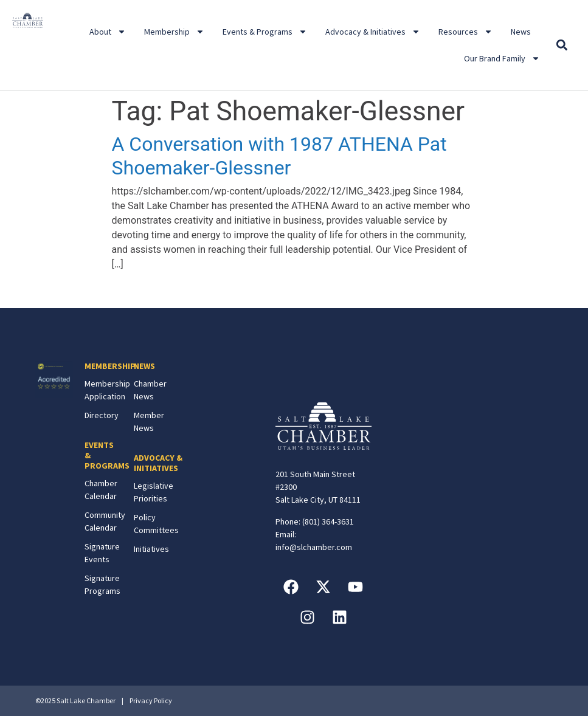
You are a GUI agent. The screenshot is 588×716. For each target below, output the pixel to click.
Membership (174, 32)
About (108, 32)
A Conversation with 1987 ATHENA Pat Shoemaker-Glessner (279, 156)
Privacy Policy (151, 701)
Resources (465, 32)
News (521, 32)
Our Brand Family (502, 58)
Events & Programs (265, 32)
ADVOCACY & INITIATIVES (158, 463)
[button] (562, 45)
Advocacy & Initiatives (373, 32)
